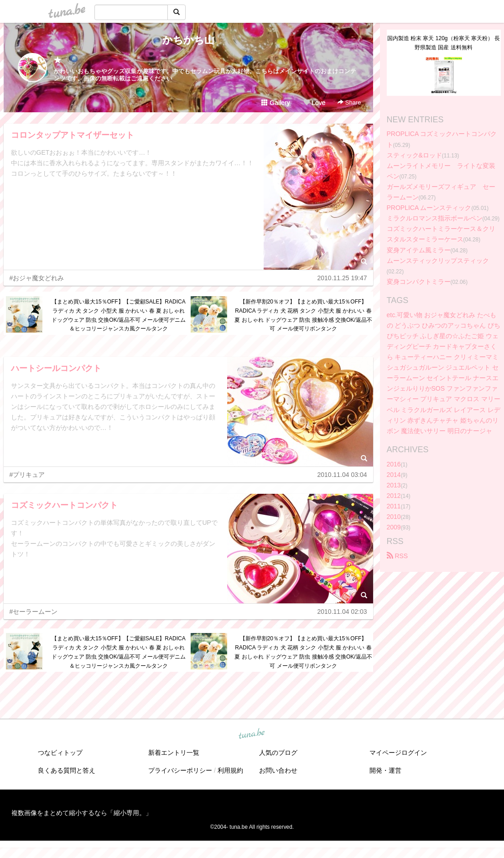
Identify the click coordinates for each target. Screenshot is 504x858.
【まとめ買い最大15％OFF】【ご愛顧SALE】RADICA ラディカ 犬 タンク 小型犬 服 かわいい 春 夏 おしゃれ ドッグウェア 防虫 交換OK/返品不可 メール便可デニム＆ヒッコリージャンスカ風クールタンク (119, 315)
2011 (394, 506)
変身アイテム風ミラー (419, 250)
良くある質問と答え (67, 770)
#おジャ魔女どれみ (37, 278)
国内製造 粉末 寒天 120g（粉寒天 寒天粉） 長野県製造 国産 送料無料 (444, 43)
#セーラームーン (34, 612)
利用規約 (230, 770)
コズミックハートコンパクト (64, 505)
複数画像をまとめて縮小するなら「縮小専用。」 (82, 813)
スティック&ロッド (414, 155)
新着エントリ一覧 (174, 753)
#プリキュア (27, 475)
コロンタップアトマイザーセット (73, 135)
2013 (394, 485)
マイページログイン (398, 753)
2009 (394, 527)
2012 (394, 496)
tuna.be (252, 734)
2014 (394, 475)
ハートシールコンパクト (56, 368)
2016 (394, 464)
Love (314, 103)
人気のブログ (278, 753)
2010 (394, 517)
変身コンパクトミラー (419, 282)
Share (349, 102)
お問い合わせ (278, 770)
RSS (397, 556)
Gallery (275, 103)
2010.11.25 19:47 (342, 278)
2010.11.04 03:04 (342, 475)
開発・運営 (385, 770)
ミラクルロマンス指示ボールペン (435, 218)
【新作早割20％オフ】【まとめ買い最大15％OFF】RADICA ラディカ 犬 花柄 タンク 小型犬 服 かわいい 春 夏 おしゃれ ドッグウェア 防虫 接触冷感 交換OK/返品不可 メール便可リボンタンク (303, 315)
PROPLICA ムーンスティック (429, 208)
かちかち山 (188, 40)
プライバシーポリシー (180, 770)
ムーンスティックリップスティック (438, 261)
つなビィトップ (60, 753)
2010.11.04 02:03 (342, 612)
